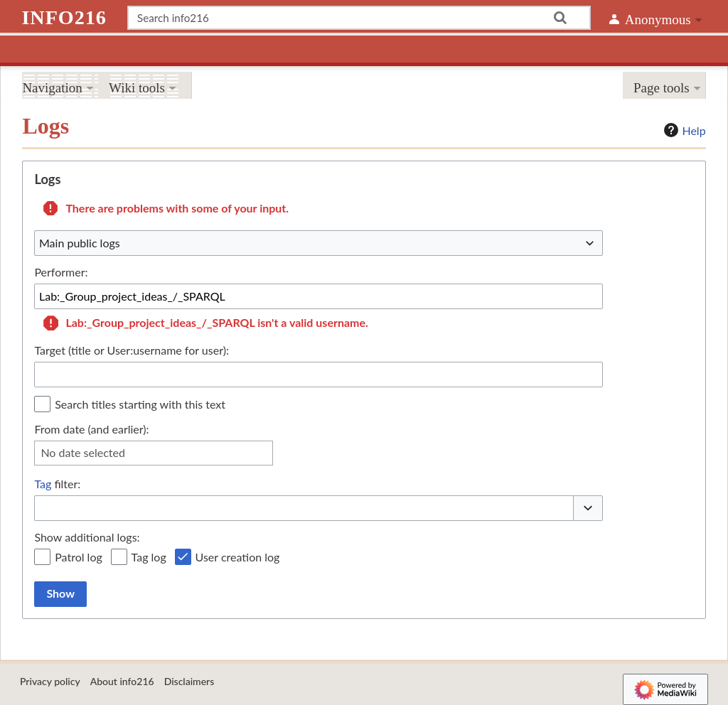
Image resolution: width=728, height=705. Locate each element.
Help (683, 130)
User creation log (238, 557)
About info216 (122, 681)
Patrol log (79, 557)
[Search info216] (359, 18)
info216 (64, 17)
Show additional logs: (87, 537)
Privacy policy (50, 681)
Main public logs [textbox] (80, 243)
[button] (588, 508)
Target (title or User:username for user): (132, 350)
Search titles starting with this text (140, 404)
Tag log (149, 557)
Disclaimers (189, 681)
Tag (43, 484)
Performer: (61, 272)
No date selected (83, 452)
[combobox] (318, 243)
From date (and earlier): (91, 429)
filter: (57, 484)
